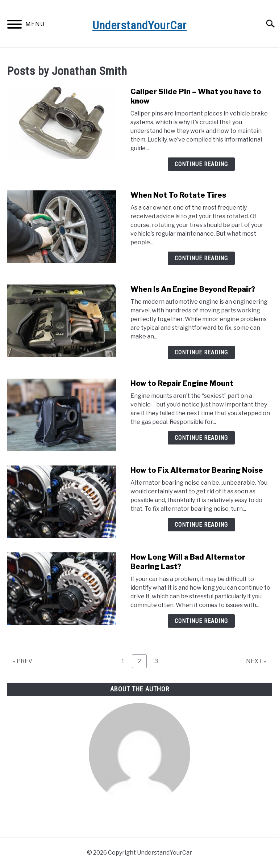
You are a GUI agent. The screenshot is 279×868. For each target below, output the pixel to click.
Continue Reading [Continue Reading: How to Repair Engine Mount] (201, 438)
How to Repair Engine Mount (184, 383)
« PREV (23, 661)
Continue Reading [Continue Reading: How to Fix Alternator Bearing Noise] (201, 525)
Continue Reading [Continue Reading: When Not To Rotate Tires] (201, 258)
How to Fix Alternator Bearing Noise (197, 470)
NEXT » (256, 661)
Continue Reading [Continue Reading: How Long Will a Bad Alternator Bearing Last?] (201, 621)
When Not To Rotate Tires (178, 195)
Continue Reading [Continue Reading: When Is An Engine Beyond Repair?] (201, 352)
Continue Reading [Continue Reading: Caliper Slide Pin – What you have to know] (201, 164)
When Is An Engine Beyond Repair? (193, 289)
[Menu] (14, 26)
